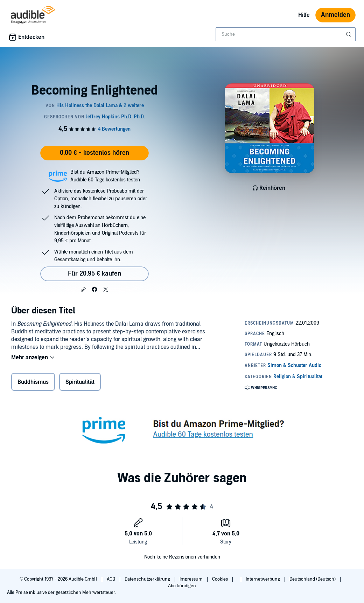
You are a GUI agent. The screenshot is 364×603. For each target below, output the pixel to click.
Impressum (192, 579)
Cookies (220, 579)
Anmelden (335, 15)
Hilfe (304, 15)
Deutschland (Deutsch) (313, 579)
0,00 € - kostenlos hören (94, 153)
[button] (83, 290)
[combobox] (286, 34)
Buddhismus (33, 382)
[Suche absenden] (349, 34)
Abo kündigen (182, 586)
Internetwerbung (263, 579)
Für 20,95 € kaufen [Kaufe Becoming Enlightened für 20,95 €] (94, 274)
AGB (111, 579)
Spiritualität (80, 382)
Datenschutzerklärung (148, 579)
